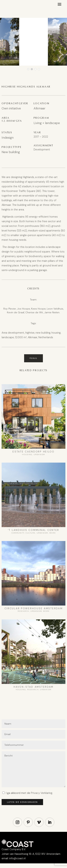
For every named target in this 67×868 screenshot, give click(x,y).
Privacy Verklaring (42, 793)
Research (23, 611)
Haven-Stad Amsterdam (33, 687)
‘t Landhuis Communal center (33, 530)
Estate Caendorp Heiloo (33, 452)
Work (52, 533)
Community (18, 533)
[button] (28, 69)
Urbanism (39, 454)
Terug (34, 358)
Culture (30, 533)
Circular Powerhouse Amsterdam (34, 608)
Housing (27, 454)
